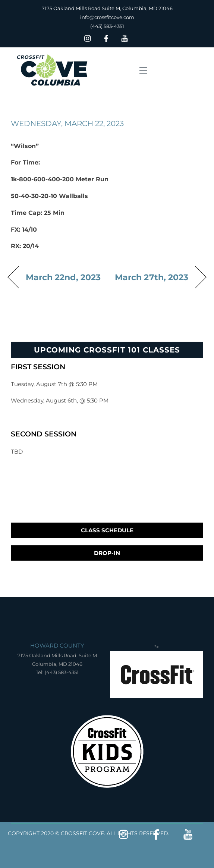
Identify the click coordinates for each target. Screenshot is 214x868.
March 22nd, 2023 (63, 277)
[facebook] (106, 37)
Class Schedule (107, 530)
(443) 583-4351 (107, 26)
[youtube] (125, 37)
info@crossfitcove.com (107, 17)
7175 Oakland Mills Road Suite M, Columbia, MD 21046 (107, 8)
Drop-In (107, 553)
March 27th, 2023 (152, 277)
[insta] (88, 37)
